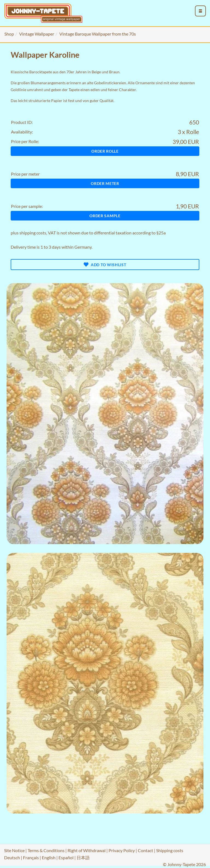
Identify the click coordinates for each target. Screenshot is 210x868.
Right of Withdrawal (87, 850)
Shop (9, 34)
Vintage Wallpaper (37, 34)
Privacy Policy (122, 850)
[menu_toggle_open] (200, 11)
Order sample (105, 216)
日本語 (83, 857)
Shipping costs (170, 850)
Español (66, 857)
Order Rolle (105, 151)
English (49, 857)
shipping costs (33, 233)
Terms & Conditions (46, 850)
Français (31, 857)
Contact (145, 850)
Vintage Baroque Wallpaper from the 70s (98, 34)
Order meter (105, 183)
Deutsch (12, 857)
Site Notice (14, 850)
